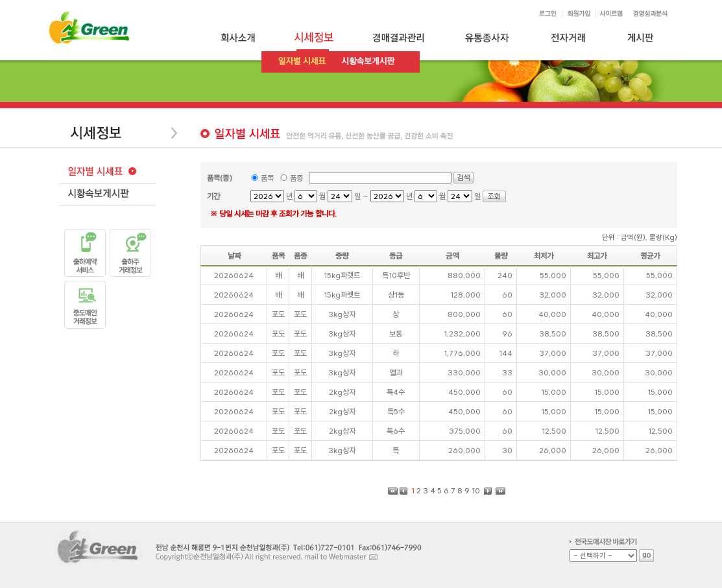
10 (476, 490)
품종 (296, 178)
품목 (267, 178)
